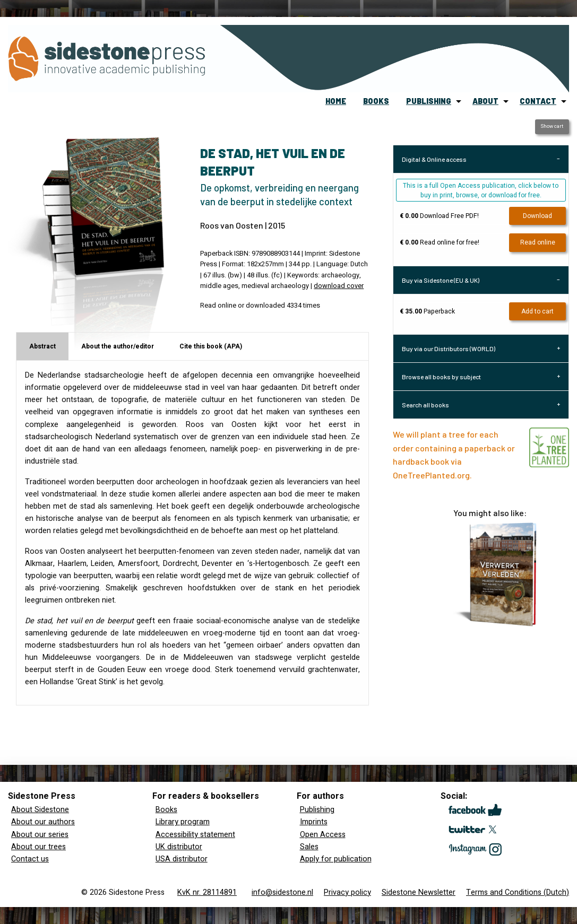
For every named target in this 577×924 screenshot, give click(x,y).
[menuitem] (336, 101)
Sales (309, 847)
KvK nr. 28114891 (207, 892)
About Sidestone (40, 810)
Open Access (323, 835)
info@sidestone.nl (282, 892)
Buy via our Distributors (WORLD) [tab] (449, 348)
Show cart (552, 126)
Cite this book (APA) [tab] (211, 346)
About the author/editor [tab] (118, 346)
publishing (429, 101)
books (376, 101)
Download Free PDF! (439, 216)
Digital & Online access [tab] (434, 159)
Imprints (314, 822)
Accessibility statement (195, 835)
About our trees (38, 847)
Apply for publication (336, 859)
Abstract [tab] (42, 346)
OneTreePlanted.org (431, 475)
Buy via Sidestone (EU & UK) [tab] (441, 280)
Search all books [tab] (425, 405)
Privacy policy (347, 892)
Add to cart (537, 311)
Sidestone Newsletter (419, 892)
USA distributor (182, 859)
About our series (40, 835)
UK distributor (179, 847)
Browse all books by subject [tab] (441, 377)
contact (538, 101)
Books (166, 810)
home (336, 101)
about (485, 101)
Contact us (30, 859)
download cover (339, 286)
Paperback (427, 311)
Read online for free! (440, 242)
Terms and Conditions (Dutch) (518, 892)
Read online (538, 242)
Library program (183, 822)
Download (537, 216)
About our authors (43, 822)
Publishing (317, 810)
